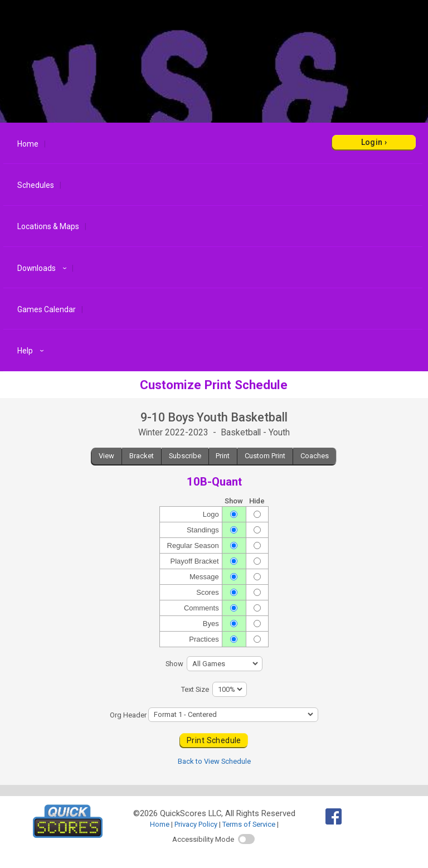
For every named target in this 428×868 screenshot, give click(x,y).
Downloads (43, 268)
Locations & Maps (48, 226)
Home (28, 144)
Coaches (315, 456)
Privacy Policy (196, 824)
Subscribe (185, 456)
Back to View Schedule (214, 761)
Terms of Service (249, 824)
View (106, 456)
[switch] (246, 839)
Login (372, 142)
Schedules (36, 185)
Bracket (142, 456)
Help (32, 351)
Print (223, 456)
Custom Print (265, 456)
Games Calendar (47, 309)
